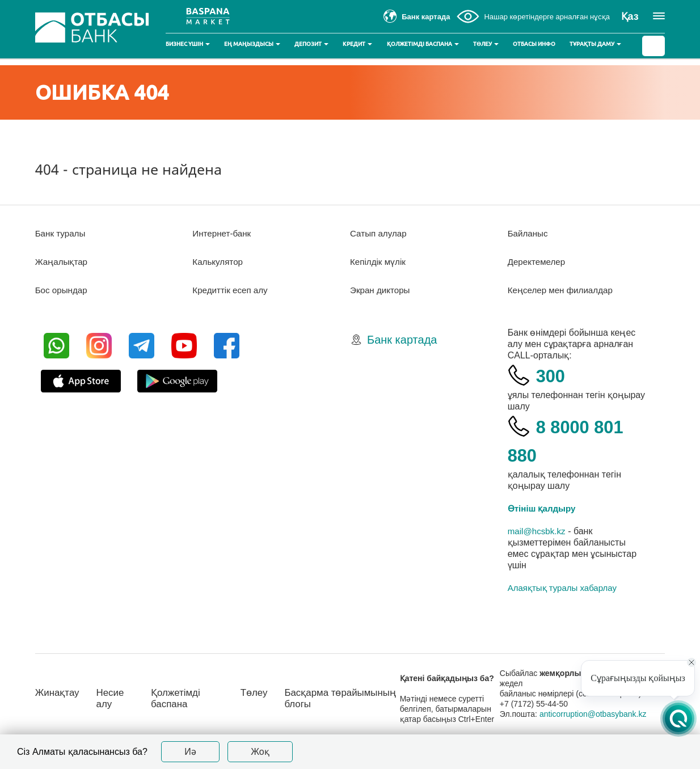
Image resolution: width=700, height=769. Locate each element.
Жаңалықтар (63, 262)
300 (553, 375)
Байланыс (529, 233)
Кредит (357, 44)
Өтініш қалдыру (544, 508)
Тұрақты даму (595, 44)
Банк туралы (62, 233)
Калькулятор (219, 262)
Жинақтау (59, 692)
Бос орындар (63, 290)
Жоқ (260, 752)
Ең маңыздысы (252, 44)
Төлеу (486, 44)
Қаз (630, 16)
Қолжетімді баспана (423, 44)
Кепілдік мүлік (379, 262)
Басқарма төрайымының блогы (341, 698)
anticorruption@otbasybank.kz (599, 714)
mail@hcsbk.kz (538, 531)
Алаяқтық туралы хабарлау (562, 588)
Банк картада (402, 340)
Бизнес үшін (188, 44)
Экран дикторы (381, 290)
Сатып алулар (380, 233)
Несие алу (114, 698)
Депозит (311, 44)
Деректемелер (538, 262)
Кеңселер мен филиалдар (563, 290)
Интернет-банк (223, 233)
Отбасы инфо (534, 44)
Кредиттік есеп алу (232, 290)
